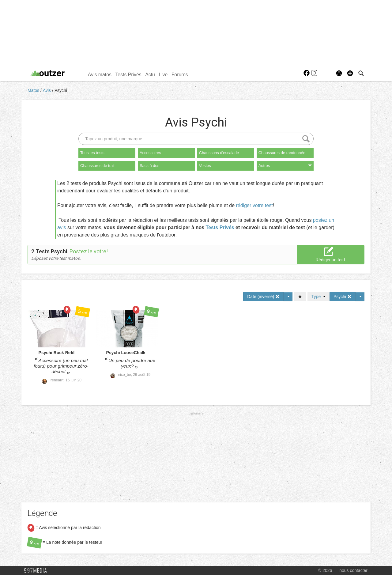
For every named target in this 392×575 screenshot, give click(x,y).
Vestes (205, 166)
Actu (150, 75)
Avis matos (100, 75)
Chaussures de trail (97, 166)
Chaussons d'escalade (219, 153)
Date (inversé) (263, 297)
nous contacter (353, 570)
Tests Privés (128, 75)
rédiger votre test (254, 205)
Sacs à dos (149, 166)
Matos (34, 90)
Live (163, 75)
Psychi (61, 90)
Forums (180, 75)
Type (318, 297)
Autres (285, 166)
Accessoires (150, 153)
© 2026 (325, 570)
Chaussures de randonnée (282, 153)
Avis (47, 90)
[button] (350, 73)
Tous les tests (92, 153)
